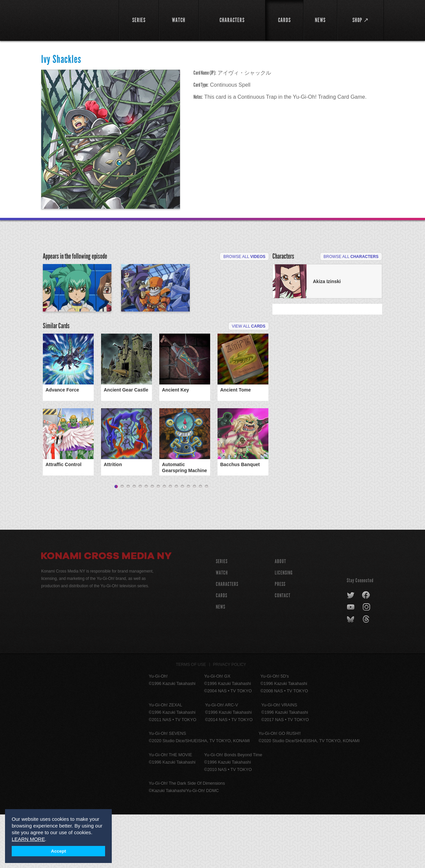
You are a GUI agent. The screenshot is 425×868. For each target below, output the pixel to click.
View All (249, 370)
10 (170, 540)
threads (367, 673)
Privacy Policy (230, 718)
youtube (351, 661)
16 (206, 540)
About (280, 615)
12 (182, 540)
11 (176, 540)
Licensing (284, 626)
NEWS (221, 660)
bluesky (351, 673)
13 (188, 540)
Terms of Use (191, 718)
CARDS (222, 649)
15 (200, 540)
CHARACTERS (227, 638)
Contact (283, 649)
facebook (366, 649)
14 (194, 540)
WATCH (222, 626)
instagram (367, 661)
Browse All (244, 257)
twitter (351, 649)
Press (280, 638)
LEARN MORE (28, 839)
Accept (58, 851)
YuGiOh (76, 19)
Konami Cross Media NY (106, 610)
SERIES (222, 615)
